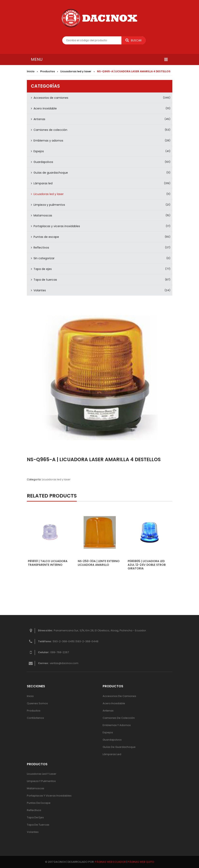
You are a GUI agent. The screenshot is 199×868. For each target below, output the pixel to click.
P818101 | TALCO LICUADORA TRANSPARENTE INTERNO (48, 563)
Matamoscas (43, 215)
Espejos (39, 151)
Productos (47, 71)
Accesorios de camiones (51, 98)
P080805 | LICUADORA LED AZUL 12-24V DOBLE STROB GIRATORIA (147, 565)
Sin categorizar (44, 258)
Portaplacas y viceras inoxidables (57, 226)
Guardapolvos (43, 162)
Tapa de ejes (43, 269)
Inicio (31, 71)
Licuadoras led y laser (76, 71)
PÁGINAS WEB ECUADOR (110, 862)
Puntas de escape (46, 237)
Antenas (39, 119)
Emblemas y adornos (48, 141)
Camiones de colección (50, 130)
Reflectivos (41, 248)
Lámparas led (43, 183)
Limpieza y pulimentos (49, 205)
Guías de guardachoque (51, 173)
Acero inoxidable (45, 108)
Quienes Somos (37, 703)
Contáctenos (35, 718)
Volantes (40, 290)
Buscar (134, 40)
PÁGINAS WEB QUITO (141, 862)
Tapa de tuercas (45, 280)
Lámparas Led (112, 754)
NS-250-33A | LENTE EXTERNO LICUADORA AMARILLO (99, 563)
